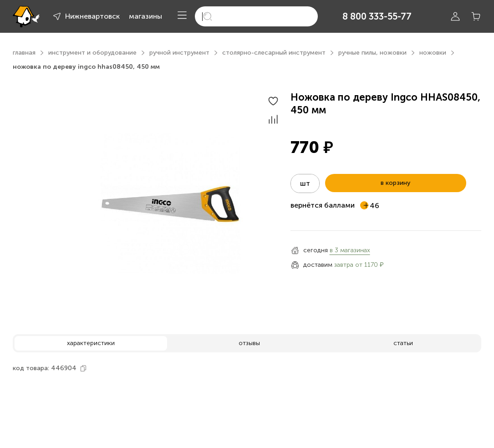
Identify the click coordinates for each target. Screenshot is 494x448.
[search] (256, 16)
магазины (145, 16)
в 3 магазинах (350, 250)
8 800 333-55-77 (377, 16)
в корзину (395, 183)
